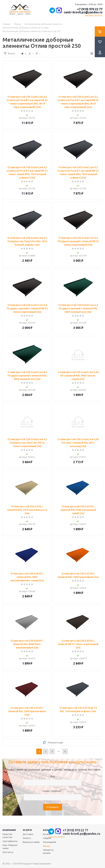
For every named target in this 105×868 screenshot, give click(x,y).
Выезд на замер (31, 842)
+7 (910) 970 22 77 (90, 9)
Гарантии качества (7, 836)
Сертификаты (10, 841)
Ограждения (50, 842)
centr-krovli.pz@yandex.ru (83, 12)
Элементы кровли (48, 851)
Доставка (28, 834)
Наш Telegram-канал (10, 847)
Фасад (46, 846)
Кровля (47, 834)
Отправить (53, 807)
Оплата (27, 838)
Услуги (27, 830)
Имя (53, 776)
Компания (9, 830)
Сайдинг (47, 838)
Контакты (8, 852)
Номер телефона (52, 791)
